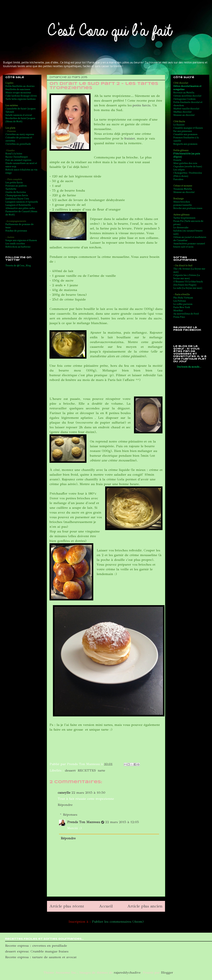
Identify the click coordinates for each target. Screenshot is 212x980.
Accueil (106, 906)
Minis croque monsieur (18, 93)
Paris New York (182, 307)
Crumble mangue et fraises (188, 128)
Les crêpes (179, 170)
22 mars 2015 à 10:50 (88, 793)
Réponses (70, 815)
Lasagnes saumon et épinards (22, 202)
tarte (102, 770)
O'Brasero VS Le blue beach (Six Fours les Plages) (188, 283)
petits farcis (141, 105)
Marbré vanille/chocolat (186, 109)
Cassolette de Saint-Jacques (21, 109)
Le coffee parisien (183, 304)
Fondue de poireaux (16, 231)
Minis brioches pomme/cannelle (183, 204)
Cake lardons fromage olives (21, 96)
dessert (70, 770)
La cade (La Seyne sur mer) (188, 288)
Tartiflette (11, 189)
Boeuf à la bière (14, 154)
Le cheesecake (181, 228)
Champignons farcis (17, 196)
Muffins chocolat (182, 112)
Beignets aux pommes (185, 144)
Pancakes (178, 179)
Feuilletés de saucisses (18, 90)
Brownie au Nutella (184, 93)
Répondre (65, 805)
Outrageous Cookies (184, 99)
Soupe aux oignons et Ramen (21, 241)
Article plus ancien (145, 906)
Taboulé (10, 112)
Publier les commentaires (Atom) (118, 922)
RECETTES (87, 770)
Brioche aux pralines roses (188, 208)
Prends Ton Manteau (84, 822)
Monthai (178, 311)
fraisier (130, 138)
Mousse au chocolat (184, 115)
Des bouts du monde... (189, 367)
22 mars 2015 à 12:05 (122, 822)
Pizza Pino (179, 317)
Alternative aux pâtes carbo (20, 208)
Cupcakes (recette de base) (188, 167)
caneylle (64, 793)
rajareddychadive (127, 972)
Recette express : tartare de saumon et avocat (41, 957)
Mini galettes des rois (185, 163)
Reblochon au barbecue (18, 247)
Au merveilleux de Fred (186, 314)
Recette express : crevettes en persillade (36, 946)
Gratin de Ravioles (16, 192)
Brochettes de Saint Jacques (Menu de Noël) (20, 120)
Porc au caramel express (18, 160)
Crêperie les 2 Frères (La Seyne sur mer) (187, 277)
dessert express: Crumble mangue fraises (37, 951)
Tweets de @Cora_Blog (18, 266)
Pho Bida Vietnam (183, 298)
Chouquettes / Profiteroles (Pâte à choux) (188, 175)
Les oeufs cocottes (15, 244)
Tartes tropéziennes (184, 218)
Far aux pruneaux (183, 131)
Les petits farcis (14, 183)
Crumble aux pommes (185, 135)
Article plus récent (67, 906)
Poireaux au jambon (16, 186)
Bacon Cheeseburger (17, 157)
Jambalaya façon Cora (17, 199)
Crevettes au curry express (20, 135)
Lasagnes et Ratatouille (18, 205)
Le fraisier (179, 125)
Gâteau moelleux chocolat (187, 96)
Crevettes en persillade (18, 144)
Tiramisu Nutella (183, 189)
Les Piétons (180, 301)
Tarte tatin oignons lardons (21, 99)
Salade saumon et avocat (19, 115)
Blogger (167, 972)
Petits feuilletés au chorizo (20, 86)
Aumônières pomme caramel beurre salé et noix (189, 245)
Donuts (177, 160)
